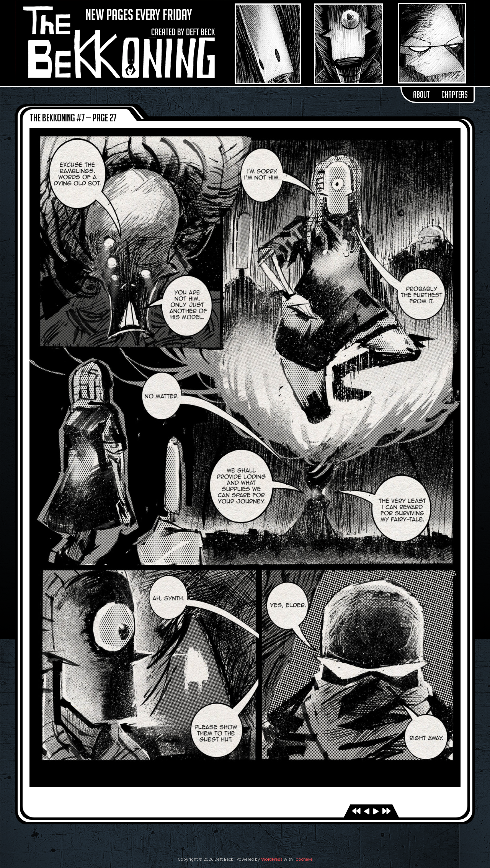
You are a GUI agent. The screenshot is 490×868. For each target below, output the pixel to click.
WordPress (272, 860)
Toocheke (303, 860)
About (421, 95)
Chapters (455, 95)
